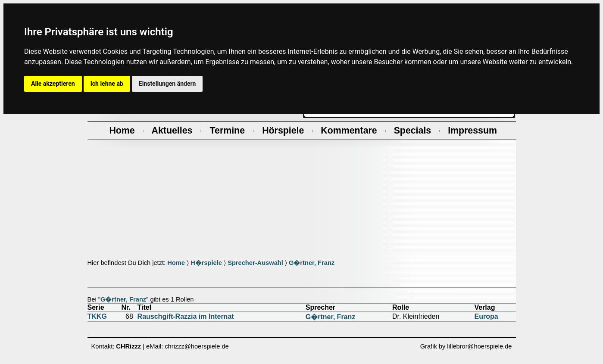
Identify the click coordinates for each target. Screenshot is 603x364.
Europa (486, 316)
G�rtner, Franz (312, 263)
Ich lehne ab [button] (107, 84)
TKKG (97, 316)
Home (176, 263)
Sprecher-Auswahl (255, 263)
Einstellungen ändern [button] (167, 84)
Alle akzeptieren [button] (53, 84)
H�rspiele (206, 263)
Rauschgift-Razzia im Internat (186, 316)
